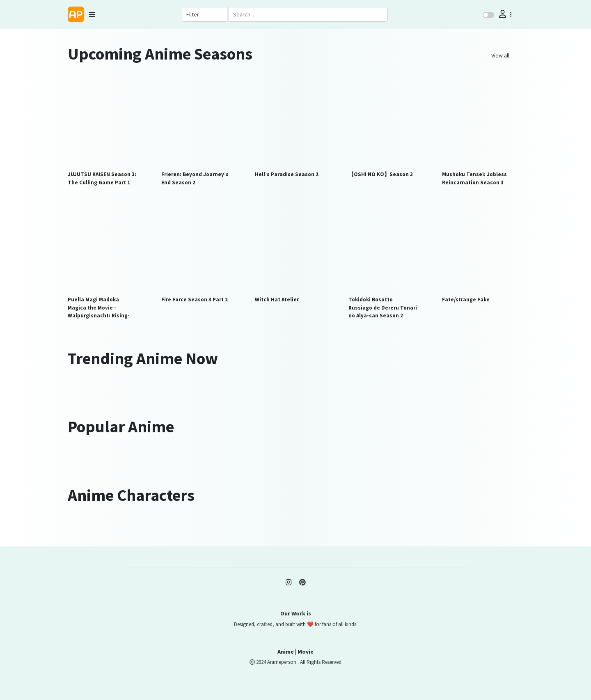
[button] (504, 14)
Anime (286, 652)
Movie (306, 652)
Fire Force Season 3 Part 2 (195, 300)
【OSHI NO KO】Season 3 (381, 174)
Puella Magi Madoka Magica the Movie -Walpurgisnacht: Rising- (99, 308)
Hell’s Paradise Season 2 (287, 174)
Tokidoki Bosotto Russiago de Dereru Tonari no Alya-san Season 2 (383, 308)
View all (500, 55)
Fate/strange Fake (466, 300)
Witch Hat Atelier (277, 300)
